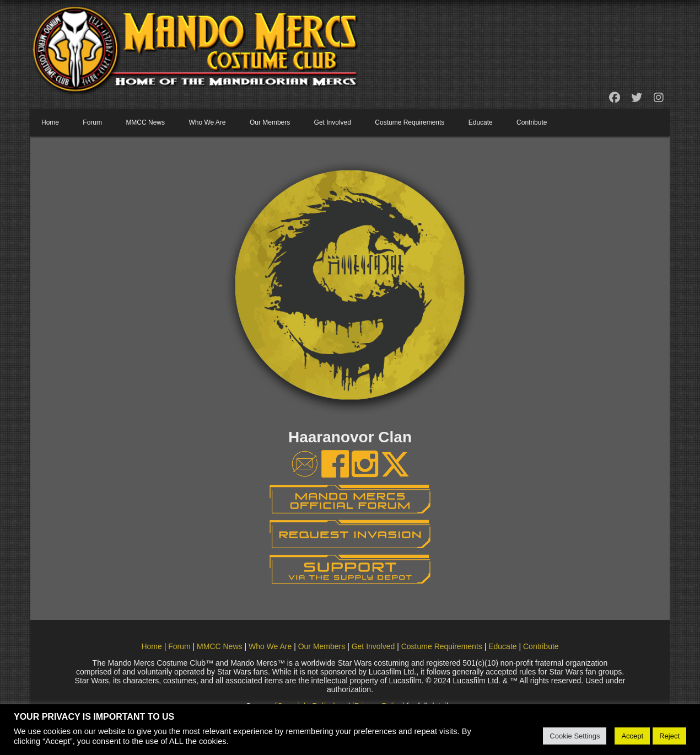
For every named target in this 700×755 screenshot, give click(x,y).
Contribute (532, 122)
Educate (481, 122)
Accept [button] (632, 736)
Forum (92, 122)
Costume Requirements (410, 122)
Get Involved (333, 122)
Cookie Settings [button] (575, 736)
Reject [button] (669, 736)
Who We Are (207, 122)
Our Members (270, 122)
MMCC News (145, 122)
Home (50, 122)
